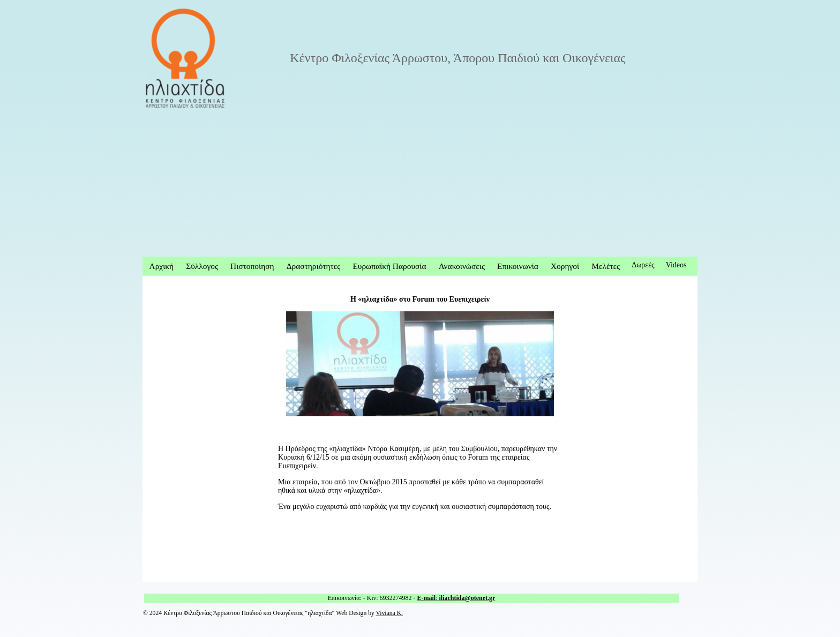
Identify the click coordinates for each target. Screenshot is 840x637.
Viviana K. (389, 613)
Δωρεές (643, 265)
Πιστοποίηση (252, 266)
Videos (676, 265)
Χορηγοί (565, 266)
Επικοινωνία (518, 266)
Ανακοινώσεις (462, 266)
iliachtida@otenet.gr (467, 598)
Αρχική (162, 266)
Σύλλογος (202, 266)
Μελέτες (606, 266)
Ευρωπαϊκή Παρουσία (389, 266)
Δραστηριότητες (314, 266)
